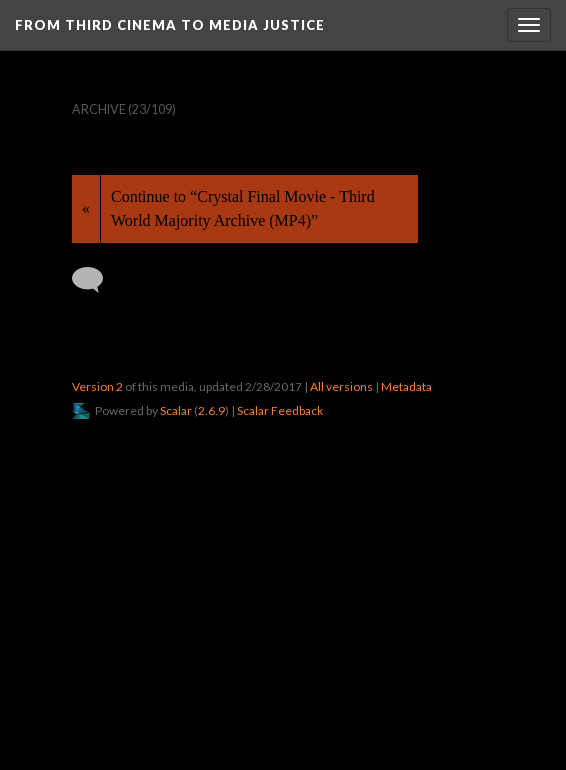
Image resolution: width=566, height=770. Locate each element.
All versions (341, 386)
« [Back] (86, 208)
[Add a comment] (96, 280)
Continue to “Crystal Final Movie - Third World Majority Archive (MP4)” (243, 208)
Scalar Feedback (280, 410)
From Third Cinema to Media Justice (170, 25)
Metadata (406, 386)
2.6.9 (211, 410)
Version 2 (97, 386)
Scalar (176, 410)
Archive (99, 109)
